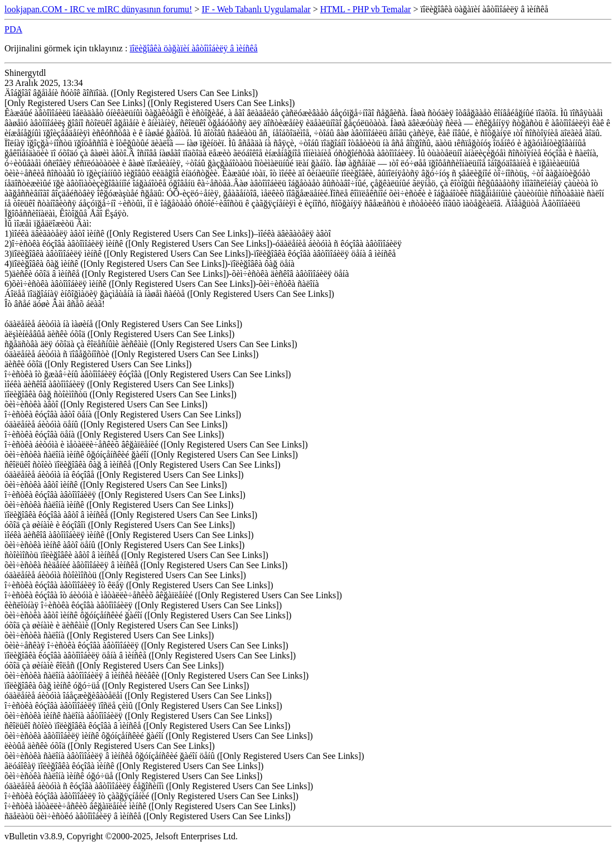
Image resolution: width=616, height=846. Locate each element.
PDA (13, 29)
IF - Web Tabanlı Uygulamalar (256, 9)
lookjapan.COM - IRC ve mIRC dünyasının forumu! (98, 9)
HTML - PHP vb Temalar (366, 9)
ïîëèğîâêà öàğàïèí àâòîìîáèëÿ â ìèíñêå (193, 48)
